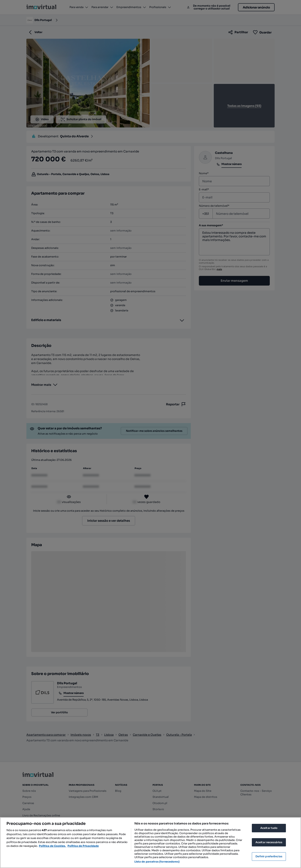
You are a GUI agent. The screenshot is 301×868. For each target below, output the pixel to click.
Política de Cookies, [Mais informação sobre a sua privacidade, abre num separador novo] (53, 846)
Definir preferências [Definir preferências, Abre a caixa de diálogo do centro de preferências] (269, 856)
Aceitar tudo (269, 828)
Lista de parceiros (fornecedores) (157, 862)
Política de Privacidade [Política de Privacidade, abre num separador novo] (83, 846)
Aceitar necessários (269, 842)
